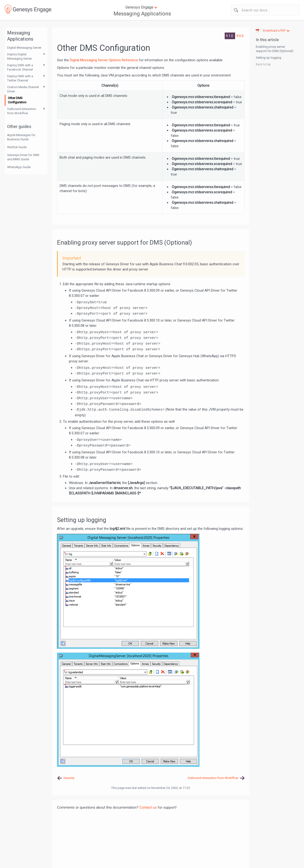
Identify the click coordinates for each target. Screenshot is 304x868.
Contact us (148, 807)
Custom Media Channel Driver (23, 89)
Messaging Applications (142, 14)
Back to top (263, 64)
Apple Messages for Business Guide (21, 137)
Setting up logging (268, 58)
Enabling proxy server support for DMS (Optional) (275, 49)
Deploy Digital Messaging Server (19, 56)
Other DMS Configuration (17, 100)
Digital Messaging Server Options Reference (104, 60)
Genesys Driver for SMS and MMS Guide (23, 157)
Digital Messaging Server (24, 48)
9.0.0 (240, 36)
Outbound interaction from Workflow (22, 111)
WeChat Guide (17, 147)
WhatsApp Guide (19, 167)
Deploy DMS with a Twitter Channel (20, 78)
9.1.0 (230, 36)
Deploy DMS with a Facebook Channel (20, 67)
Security (69, 778)
